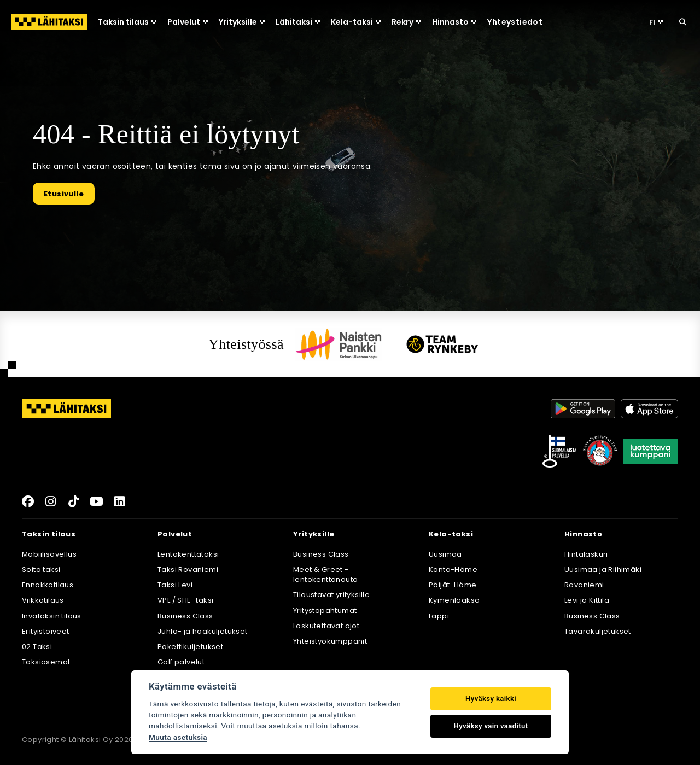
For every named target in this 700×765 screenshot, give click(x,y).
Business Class (185, 616)
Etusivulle (64, 194)
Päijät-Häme (453, 585)
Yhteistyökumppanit (330, 641)
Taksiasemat (46, 662)
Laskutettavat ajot (326, 626)
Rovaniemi (584, 585)
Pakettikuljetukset (190, 647)
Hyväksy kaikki (491, 699)
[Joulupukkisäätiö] (600, 451)
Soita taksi (41, 570)
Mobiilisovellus (49, 554)
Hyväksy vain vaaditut (491, 726)
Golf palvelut (181, 662)
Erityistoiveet (46, 631)
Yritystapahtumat (325, 611)
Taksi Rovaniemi (188, 570)
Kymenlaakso (454, 600)
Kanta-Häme (453, 570)
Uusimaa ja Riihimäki (603, 570)
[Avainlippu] (559, 451)
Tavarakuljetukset (598, 631)
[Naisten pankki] (339, 344)
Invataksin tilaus (52, 616)
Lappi (439, 616)
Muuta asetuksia (178, 737)
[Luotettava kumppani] (651, 451)
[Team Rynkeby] (442, 344)
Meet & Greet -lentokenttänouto (325, 574)
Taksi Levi (175, 585)
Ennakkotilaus (48, 585)
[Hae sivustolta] (683, 22)
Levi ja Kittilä (587, 600)
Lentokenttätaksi (188, 554)
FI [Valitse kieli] (656, 22)
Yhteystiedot (515, 22)
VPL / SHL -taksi (185, 600)
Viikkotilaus (43, 600)
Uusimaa (445, 554)
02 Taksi (37, 647)
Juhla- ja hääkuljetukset (203, 631)
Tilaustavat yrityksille (331, 595)
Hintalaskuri (586, 554)
